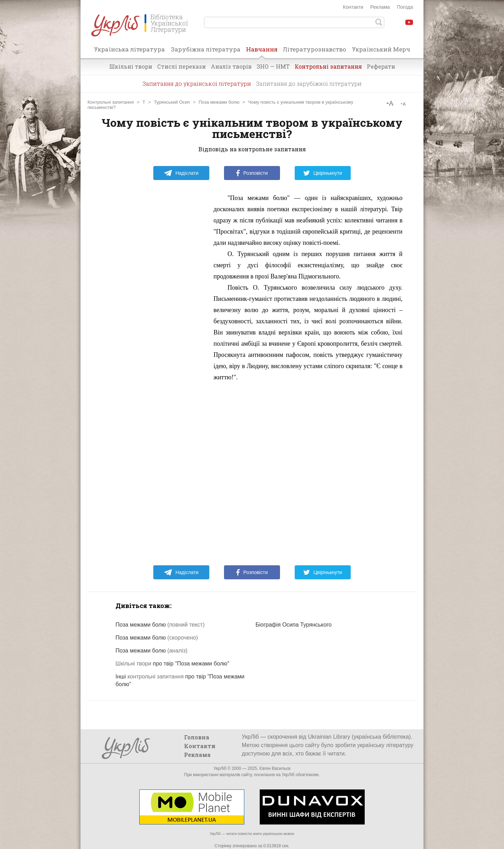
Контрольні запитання (328, 66)
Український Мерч (381, 49)
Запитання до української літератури (197, 84)
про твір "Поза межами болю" (172, 664)
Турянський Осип (172, 102)
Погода (405, 7)
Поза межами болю (219, 102)
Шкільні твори (131, 66)
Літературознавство (314, 49)
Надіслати (181, 173)
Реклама (380, 7)
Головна (197, 737)
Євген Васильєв (275, 768)
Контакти (353, 7)
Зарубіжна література (206, 49)
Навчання (262, 51)
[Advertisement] (154, 297)
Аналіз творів (231, 66)
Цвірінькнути (323, 173)
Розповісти (252, 173)
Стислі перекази (181, 66)
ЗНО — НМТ (273, 66)
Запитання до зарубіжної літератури (309, 84)
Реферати (381, 66)
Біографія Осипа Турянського (294, 625)
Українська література (129, 49)
